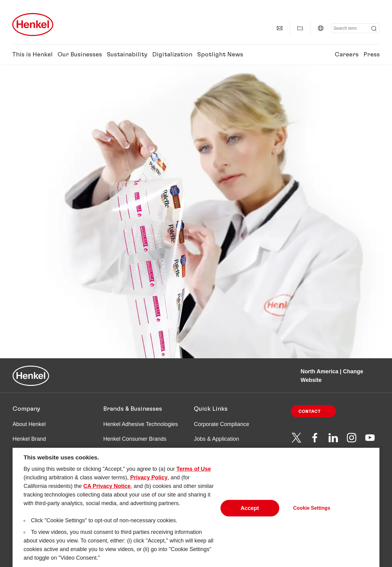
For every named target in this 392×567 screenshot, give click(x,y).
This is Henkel (32, 55)
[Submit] (374, 29)
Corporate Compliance (221, 424)
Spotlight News (220, 55)
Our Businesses (80, 55)
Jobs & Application (216, 439)
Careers (347, 55)
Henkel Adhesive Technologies (141, 424)
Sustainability (127, 55)
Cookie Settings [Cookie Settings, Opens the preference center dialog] (312, 514)
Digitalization (172, 55)
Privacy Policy (149, 483)
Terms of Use (194, 475)
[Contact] (280, 28)
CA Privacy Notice (107, 492)
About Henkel (29, 424)
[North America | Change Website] (321, 28)
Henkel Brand (29, 439)
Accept (250, 514)
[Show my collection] (300, 28)
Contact (309, 412)
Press (372, 55)
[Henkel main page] (33, 25)
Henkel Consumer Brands (135, 439)
